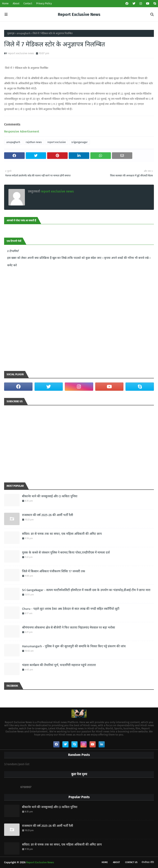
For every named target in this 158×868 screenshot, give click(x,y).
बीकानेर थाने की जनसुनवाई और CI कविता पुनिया (50, 496)
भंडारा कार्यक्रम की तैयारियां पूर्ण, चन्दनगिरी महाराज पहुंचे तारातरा (59, 665)
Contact (28, 4)
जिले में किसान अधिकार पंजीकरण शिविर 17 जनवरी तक (54, 571)
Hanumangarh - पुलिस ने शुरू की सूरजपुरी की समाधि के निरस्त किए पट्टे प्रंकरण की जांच (74, 646)
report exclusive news (21, 53)
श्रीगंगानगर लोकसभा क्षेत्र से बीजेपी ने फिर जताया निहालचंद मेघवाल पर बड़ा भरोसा (69, 628)
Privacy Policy (44, 4)
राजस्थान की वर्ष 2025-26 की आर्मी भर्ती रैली (48, 515)
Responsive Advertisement (22, 132)
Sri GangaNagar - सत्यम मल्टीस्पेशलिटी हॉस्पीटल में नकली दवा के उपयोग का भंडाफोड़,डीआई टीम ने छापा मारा (86, 590)
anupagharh (24, 33)
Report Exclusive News (79, 14)
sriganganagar (80, 142)
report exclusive (57, 142)
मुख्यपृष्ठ (11, 33)
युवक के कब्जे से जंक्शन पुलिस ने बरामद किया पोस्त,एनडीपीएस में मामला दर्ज (66, 552)
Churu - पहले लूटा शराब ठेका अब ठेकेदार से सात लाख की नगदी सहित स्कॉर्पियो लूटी (71, 609)
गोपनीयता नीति (148, 862)
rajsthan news (34, 142)
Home (5, 4)
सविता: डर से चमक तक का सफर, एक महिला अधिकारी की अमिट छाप (62, 534)
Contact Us (131, 862)
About (16, 4)
